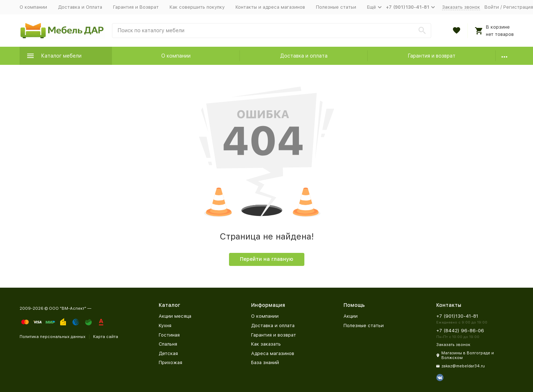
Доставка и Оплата (80, 7)
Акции (351, 316)
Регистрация (518, 7)
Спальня (168, 344)
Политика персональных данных (53, 337)
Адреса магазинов (273, 353)
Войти (492, 7)
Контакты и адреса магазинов (270, 7)
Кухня (165, 326)
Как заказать (266, 344)
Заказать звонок (461, 7)
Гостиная (169, 335)
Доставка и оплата (304, 56)
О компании (33, 7)
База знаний (265, 362)
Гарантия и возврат (432, 56)
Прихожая (170, 362)
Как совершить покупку (197, 7)
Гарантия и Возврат (136, 7)
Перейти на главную (266, 259)
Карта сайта (106, 337)
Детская (168, 353)
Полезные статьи (336, 7)
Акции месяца (175, 316)
